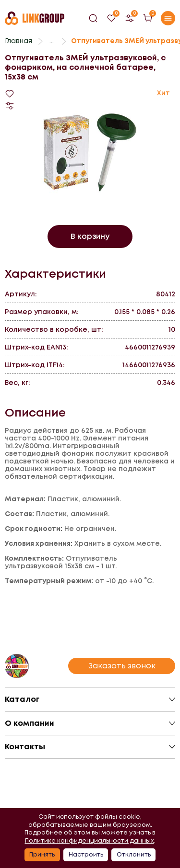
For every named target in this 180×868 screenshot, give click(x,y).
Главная (18, 41)
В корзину (90, 236)
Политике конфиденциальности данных (90, 840)
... (52, 41)
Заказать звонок (122, 666)
